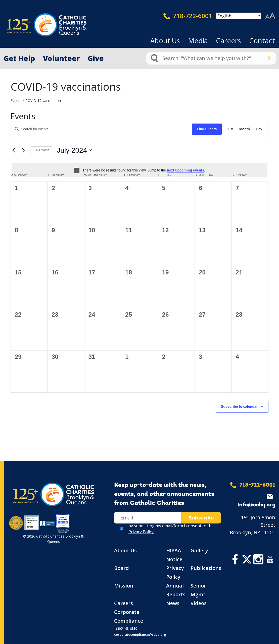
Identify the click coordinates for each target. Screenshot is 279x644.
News (173, 603)
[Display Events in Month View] (245, 129)
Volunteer (61, 58)
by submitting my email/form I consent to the (171, 529)
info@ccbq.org (256, 505)
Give (96, 58)
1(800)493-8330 (126, 628)
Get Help (19, 58)
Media (198, 41)
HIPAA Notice (174, 555)
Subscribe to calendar (239, 406)
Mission (124, 586)
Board (122, 568)
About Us (165, 41)
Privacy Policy (141, 532)
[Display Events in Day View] (259, 129)
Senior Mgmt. (199, 590)
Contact (262, 41)
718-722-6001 (188, 16)
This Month (42, 150)
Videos (199, 603)
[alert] (139, 170)
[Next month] (23, 150)
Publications (206, 568)
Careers (228, 41)
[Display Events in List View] (230, 129)
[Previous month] (14, 150)
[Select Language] (239, 16)
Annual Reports (176, 590)
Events (16, 101)
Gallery (199, 550)
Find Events (207, 129)
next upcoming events (185, 170)
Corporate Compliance (129, 616)
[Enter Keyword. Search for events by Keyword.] (101, 129)
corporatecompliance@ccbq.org (140, 634)
